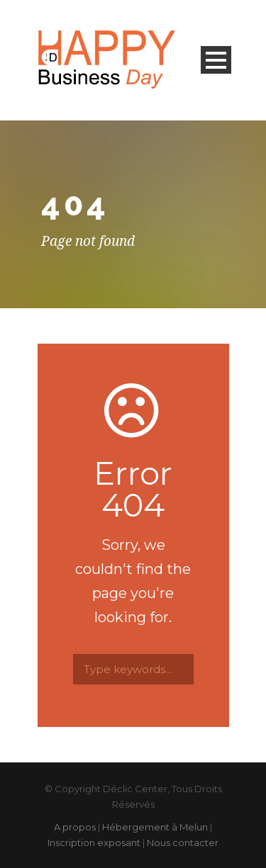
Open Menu (216, 60)
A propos (75, 827)
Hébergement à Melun (155, 827)
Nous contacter (183, 842)
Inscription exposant (94, 842)
